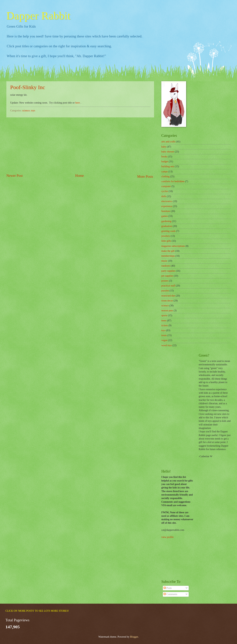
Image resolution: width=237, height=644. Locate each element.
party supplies (168, 271)
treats (164, 335)
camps (165, 172)
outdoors (166, 266)
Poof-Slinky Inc (28, 87)
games (165, 216)
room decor (167, 301)
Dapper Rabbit (38, 16)
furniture (166, 211)
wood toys (167, 345)
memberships (168, 256)
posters (165, 281)
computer (166, 186)
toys (33, 111)
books (164, 157)
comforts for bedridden (173, 181)
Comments (170, 594)
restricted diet (168, 296)
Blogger (134, 637)
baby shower (168, 152)
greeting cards (168, 231)
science (26, 111)
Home (79, 176)
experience (167, 206)
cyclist (165, 191)
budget (165, 162)
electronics (167, 201)
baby (164, 147)
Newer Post (15, 176)
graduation (167, 226)
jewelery (166, 236)
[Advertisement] (80, 145)
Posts (168, 588)
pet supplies (167, 276)
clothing (165, 176)
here (78, 103)
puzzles (165, 291)
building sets (168, 166)
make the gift (168, 251)
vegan (164, 340)
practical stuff (168, 286)
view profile (167, 537)
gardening (166, 221)
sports (164, 315)
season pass (167, 310)
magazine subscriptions (173, 246)
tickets (165, 325)
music (164, 261)
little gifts (166, 241)
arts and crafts (168, 142)
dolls (164, 196)
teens (164, 321)
